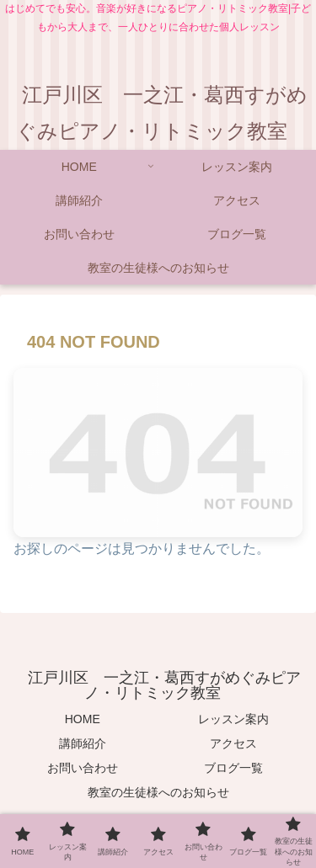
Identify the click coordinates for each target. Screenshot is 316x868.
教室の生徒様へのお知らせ (158, 792)
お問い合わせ (83, 768)
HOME (83, 719)
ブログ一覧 (233, 768)
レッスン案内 (233, 719)
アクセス (233, 743)
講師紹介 (83, 743)
